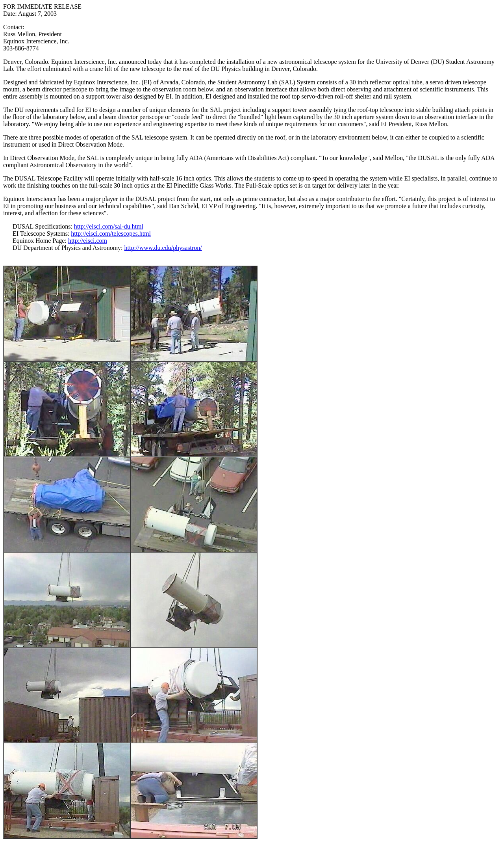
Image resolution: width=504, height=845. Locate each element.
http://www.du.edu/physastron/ (163, 248)
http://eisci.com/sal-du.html (109, 226)
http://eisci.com (88, 241)
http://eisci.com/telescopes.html (111, 234)
